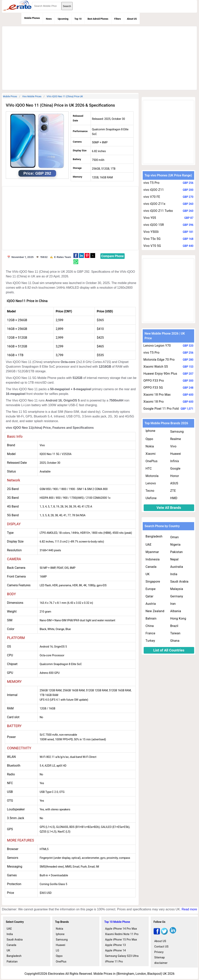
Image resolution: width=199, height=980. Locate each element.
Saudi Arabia (179, 582)
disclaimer (161, 963)
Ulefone (151, 498)
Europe (151, 589)
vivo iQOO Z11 (154, 190)
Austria (151, 604)
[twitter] (164, 934)
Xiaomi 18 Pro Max (157, 395)
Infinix (175, 461)
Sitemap (160, 957)
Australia (177, 567)
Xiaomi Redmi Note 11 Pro (122, 934)
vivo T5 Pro (152, 183)
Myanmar (152, 552)
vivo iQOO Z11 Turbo (158, 211)
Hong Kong (178, 618)
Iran (173, 604)
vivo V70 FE (152, 197)
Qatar (150, 596)
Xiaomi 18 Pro (154, 402)
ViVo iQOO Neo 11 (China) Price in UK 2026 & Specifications (60, 105)
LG (58, 950)
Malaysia (177, 589)
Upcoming (63, 19)
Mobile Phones (32, 18)
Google (175, 469)
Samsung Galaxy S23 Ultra (122, 956)
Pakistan (177, 552)
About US (132, 19)
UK (148, 574)
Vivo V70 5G (152, 246)
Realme (176, 439)
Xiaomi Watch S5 (156, 367)
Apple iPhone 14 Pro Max (121, 929)
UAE (149, 545)
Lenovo (151, 483)
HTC (149, 469)
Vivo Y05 (150, 218)
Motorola (152, 476)
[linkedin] (173, 934)
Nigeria (175, 545)
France (150, 633)
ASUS (174, 483)
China (150, 626)
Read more (189, 909)
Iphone (151, 431)
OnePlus (152, 461)
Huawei (176, 454)
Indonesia (153, 559)
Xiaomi (151, 454)
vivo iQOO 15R (154, 225)
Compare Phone (113, 256)
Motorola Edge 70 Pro (159, 360)
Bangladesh (154, 536)
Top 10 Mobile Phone (117, 922)
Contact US (161, 947)
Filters (118, 19)
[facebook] (157, 934)
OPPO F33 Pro (154, 381)
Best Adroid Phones (98, 19)
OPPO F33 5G (153, 388)
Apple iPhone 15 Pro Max (121, 940)
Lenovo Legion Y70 (157, 346)
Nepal (174, 559)
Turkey (150, 641)
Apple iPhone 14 (115, 950)
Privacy (159, 952)
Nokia (150, 446)
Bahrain (151, 618)
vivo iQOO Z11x (155, 204)
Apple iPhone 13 (115, 945)
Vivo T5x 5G (152, 239)
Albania (176, 611)
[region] (99, 57)
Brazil (174, 626)
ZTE (173, 491)
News (49, 19)
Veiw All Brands (169, 508)
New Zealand (155, 611)
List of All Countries (169, 650)
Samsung (177, 432)
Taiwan (175, 633)
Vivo (173, 446)
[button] (76, 256)
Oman (175, 537)
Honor (175, 476)
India (174, 574)
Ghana (175, 641)
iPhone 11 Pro (114, 962)
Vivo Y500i (151, 232)
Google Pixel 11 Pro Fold (161, 409)
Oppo (149, 439)
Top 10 (78, 19)
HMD (174, 498)
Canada (151, 567)
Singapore (153, 582)
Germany (177, 596)
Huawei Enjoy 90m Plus (160, 374)
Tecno (150, 491)
